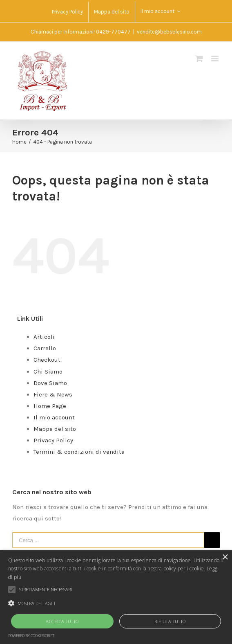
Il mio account (54, 417)
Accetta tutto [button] (62, 621)
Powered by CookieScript (31, 636)
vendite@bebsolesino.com (169, 32)
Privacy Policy (53, 440)
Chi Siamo (48, 372)
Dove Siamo (50, 383)
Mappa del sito (55, 429)
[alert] (116, 597)
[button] (116, 603)
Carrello (45, 348)
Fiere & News (53, 394)
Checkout (47, 360)
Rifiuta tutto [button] (170, 621)
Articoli (44, 337)
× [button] (225, 557)
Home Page (50, 406)
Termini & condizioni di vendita (79, 452)
